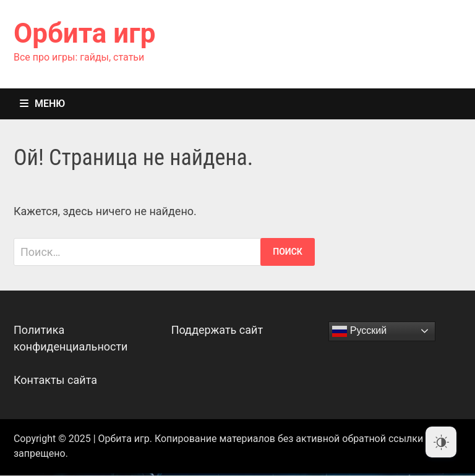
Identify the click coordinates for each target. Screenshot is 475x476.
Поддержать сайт (217, 330)
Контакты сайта (55, 380)
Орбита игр (84, 33)
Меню (42, 104)
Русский (359, 331)
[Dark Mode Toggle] (441, 442)
